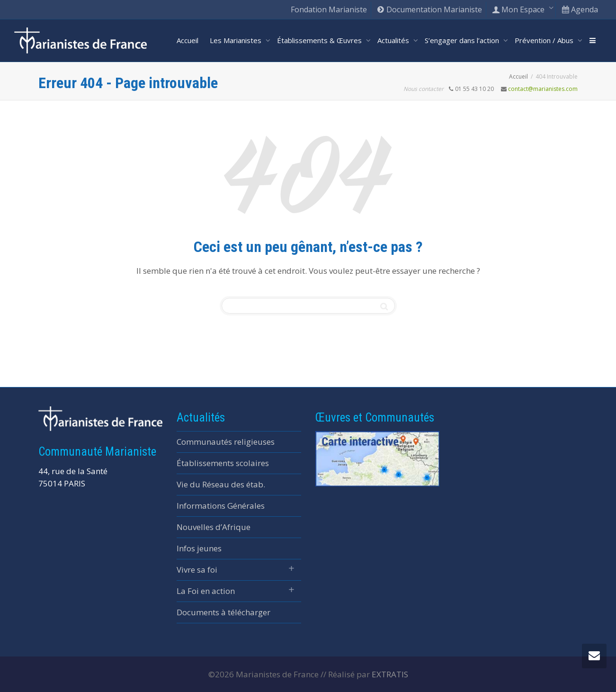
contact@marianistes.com (543, 89)
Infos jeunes (199, 548)
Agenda (580, 9)
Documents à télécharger (223, 612)
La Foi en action (206, 591)
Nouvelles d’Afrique (214, 527)
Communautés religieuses (226, 442)
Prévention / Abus (545, 40)
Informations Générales (221, 506)
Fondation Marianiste (329, 9)
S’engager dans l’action (463, 40)
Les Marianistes (237, 40)
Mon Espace (519, 9)
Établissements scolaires (223, 463)
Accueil (187, 40)
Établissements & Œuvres (320, 40)
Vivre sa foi (197, 570)
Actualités (394, 40)
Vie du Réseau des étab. (221, 484)
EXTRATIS (390, 674)
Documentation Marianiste (429, 9)
